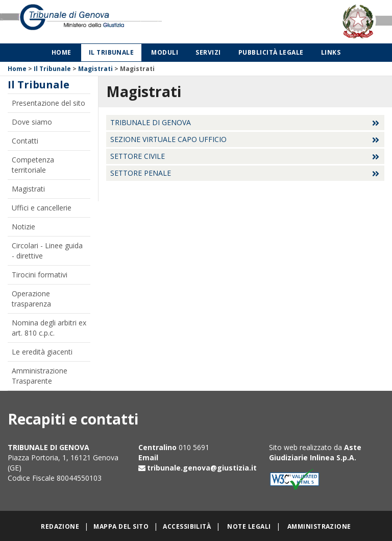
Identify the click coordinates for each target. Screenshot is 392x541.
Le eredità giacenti (42, 352)
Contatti (25, 141)
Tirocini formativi (40, 275)
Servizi (208, 52)
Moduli (165, 52)
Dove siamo (32, 122)
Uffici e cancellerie (42, 208)
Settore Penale (141, 173)
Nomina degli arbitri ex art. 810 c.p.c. (49, 328)
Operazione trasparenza (31, 299)
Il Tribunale (112, 52)
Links (331, 52)
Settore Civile (138, 156)
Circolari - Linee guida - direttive (47, 251)
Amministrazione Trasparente (40, 376)
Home (62, 52)
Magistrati (95, 69)
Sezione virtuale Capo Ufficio (168, 139)
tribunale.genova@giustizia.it (202, 468)
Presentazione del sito (48, 103)
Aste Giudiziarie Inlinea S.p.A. (315, 452)
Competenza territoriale (33, 165)
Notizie (23, 227)
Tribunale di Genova (151, 122)
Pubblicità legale (271, 52)
